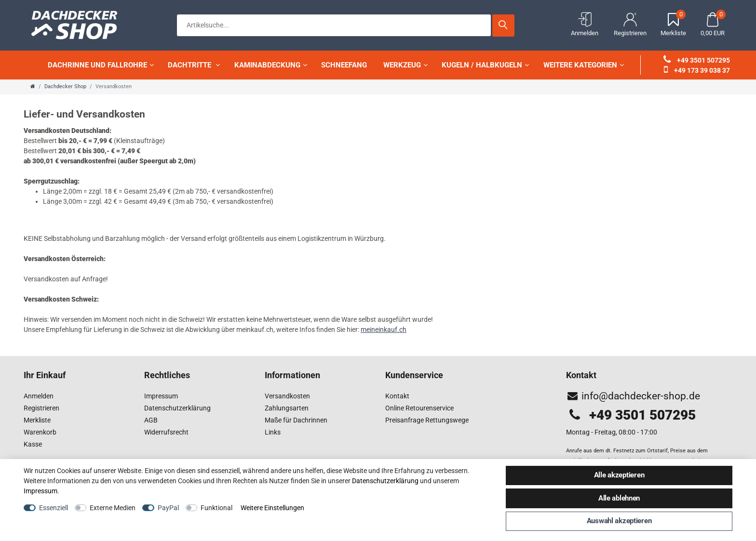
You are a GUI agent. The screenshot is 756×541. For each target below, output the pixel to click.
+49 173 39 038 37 (697, 70)
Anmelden (39, 396)
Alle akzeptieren (619, 475)
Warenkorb (40, 432)
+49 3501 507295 (697, 60)
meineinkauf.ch (384, 330)
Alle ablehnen (619, 498)
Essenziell (54, 508)
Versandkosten (287, 396)
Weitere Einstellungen (272, 508)
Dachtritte (194, 65)
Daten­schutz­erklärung (385, 481)
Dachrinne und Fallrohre (101, 65)
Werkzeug (405, 65)
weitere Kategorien (584, 65)
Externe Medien (113, 508)
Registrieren (41, 408)
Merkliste (37, 420)
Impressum (161, 396)
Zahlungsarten (287, 408)
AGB (151, 420)
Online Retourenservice (419, 408)
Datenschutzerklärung (177, 408)
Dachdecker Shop (65, 86)
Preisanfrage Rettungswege (427, 420)
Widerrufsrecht (166, 432)
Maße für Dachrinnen (296, 420)
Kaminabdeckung (271, 65)
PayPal (168, 508)
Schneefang (344, 65)
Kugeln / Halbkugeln (485, 65)
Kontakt (397, 396)
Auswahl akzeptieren (619, 521)
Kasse (33, 444)
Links (273, 432)
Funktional (216, 508)
